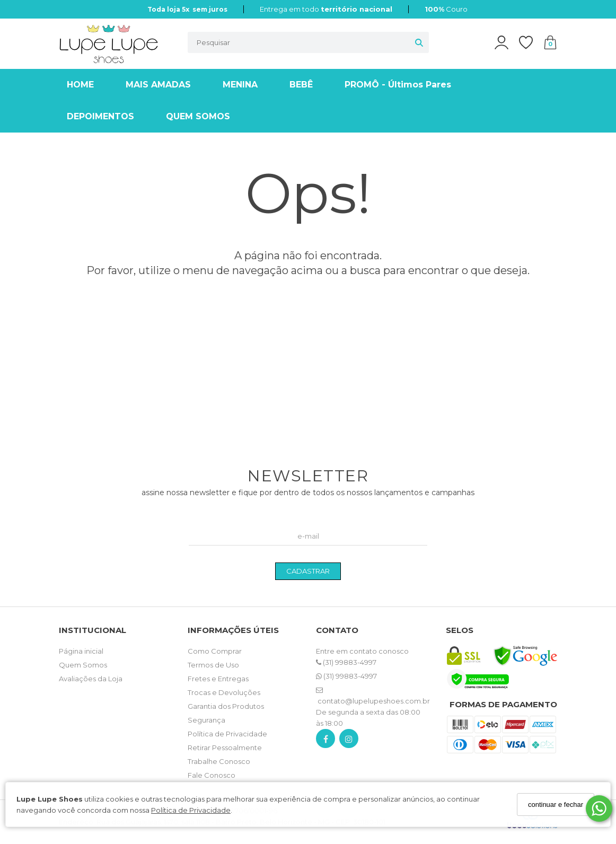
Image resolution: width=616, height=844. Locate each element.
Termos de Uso (213, 665)
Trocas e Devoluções (224, 692)
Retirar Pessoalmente (225, 748)
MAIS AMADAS (158, 85)
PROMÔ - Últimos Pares (398, 85)
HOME (80, 85)
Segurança (206, 720)
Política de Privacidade (191, 810)
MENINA (240, 85)
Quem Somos (83, 665)
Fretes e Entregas (218, 679)
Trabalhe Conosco (219, 761)
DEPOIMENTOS (100, 116)
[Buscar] (419, 42)
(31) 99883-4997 (346, 662)
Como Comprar (215, 651)
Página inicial (81, 651)
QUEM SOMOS (198, 116)
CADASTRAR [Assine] (308, 571)
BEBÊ (301, 85)
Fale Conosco (212, 775)
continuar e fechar (556, 805)
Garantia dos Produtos (226, 706)
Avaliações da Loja (91, 679)
